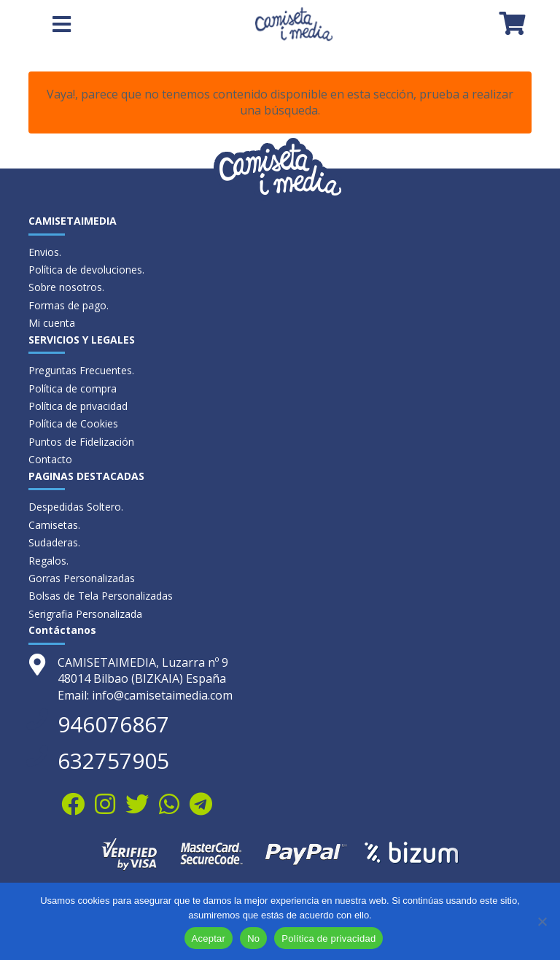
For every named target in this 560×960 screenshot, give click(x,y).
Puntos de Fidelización (81, 442)
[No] (542, 921)
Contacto (50, 459)
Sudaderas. (54, 542)
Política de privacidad (78, 406)
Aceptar (209, 938)
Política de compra (73, 388)
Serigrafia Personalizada (85, 614)
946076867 (113, 724)
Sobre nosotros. (66, 287)
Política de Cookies (73, 423)
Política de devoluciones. (86, 270)
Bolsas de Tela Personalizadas (101, 596)
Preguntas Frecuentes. (81, 370)
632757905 (113, 760)
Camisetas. (54, 525)
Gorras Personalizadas (82, 578)
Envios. (45, 252)
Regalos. (48, 561)
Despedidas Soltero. (76, 507)
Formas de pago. (69, 305)
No (253, 938)
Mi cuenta (52, 323)
